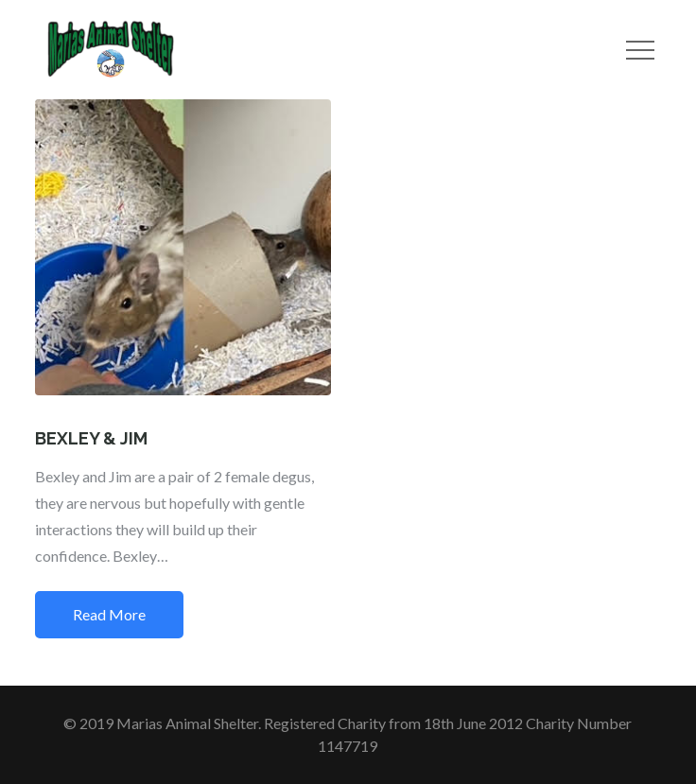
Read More (109, 614)
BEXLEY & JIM (91, 438)
